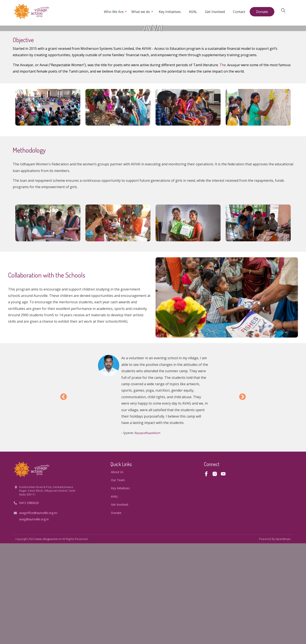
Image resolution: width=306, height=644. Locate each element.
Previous (64, 498)
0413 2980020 (29, 603)
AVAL (193, 12)
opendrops (283, 640)
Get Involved (215, 12)
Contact (239, 12)
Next (242, 498)
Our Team (118, 581)
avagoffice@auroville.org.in (38, 613)
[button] (48, 208)
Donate (262, 12)
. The (222, 166)
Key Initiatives (170, 12)
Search (284, 12)
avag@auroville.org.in (34, 620)
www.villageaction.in (48, 640)
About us (117, 572)
